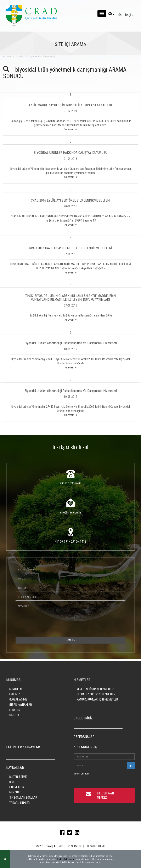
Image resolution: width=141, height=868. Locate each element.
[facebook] (63, 834)
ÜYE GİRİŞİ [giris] (127, 15)
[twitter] (71, 834)
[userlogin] (131, 766)
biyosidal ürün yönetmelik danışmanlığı (36, 57)
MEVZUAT (15, 792)
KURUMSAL (16, 689)
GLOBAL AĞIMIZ (18, 699)
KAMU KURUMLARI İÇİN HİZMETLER (97, 699)
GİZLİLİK (14, 715)
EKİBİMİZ (15, 694)
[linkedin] (78, 834)
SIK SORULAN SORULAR (23, 798)
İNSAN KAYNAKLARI (21, 705)
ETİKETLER (7, 57)
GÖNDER (71, 640)
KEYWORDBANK (96, 846)
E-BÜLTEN (15, 710)
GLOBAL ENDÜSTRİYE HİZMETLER (96, 694)
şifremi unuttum (81, 774)
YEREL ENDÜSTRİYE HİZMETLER (95, 689)
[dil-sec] (111, 14)
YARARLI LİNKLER (19, 803)
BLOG (12, 782)
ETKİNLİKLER (17, 787)
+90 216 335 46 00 (71, 483)
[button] (70, 114)
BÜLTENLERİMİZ (18, 777)
